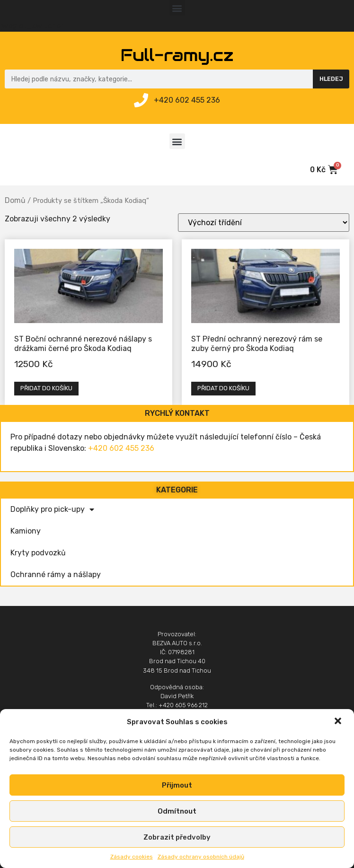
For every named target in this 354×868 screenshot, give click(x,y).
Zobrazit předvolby (177, 837)
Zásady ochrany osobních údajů (201, 857)
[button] (339, 722)
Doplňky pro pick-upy (52, 509)
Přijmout (177, 785)
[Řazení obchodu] (264, 223)
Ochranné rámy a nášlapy (56, 574)
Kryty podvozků (38, 553)
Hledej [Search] (331, 79)
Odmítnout (177, 811)
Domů (15, 200)
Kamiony (26, 531)
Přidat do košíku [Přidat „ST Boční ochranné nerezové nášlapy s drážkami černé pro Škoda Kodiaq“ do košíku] (46, 388)
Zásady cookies (132, 857)
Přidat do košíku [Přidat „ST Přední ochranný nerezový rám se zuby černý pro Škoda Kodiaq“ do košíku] (223, 388)
